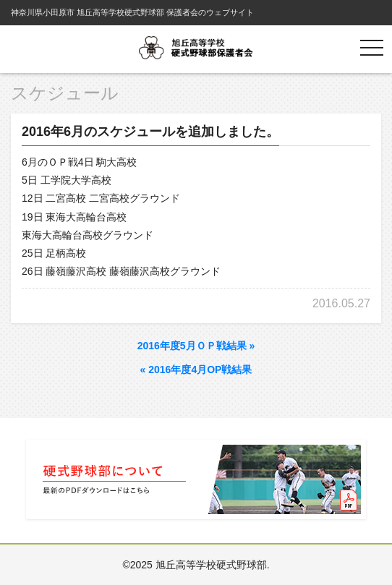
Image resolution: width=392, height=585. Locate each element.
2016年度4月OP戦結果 (196, 370)
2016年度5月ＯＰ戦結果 (196, 346)
